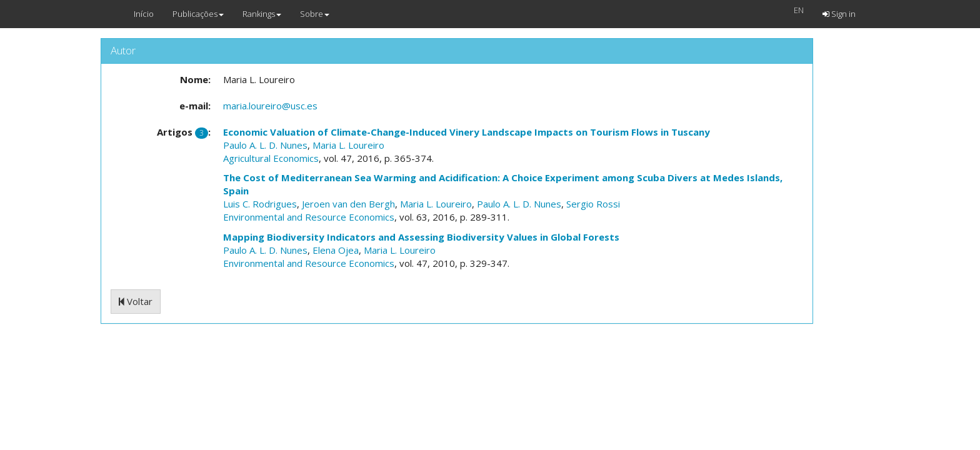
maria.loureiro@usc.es (270, 106)
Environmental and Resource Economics (309, 217)
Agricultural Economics (271, 158)
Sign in (839, 14)
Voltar (136, 301)
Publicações (198, 14)
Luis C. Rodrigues (260, 204)
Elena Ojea (336, 250)
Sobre (315, 14)
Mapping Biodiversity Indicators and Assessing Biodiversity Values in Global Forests (421, 237)
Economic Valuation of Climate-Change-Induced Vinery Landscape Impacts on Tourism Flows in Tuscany (467, 132)
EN (799, 10)
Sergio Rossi (593, 204)
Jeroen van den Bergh (348, 204)
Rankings (262, 14)
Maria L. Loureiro (348, 145)
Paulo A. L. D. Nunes (265, 145)
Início (144, 14)
